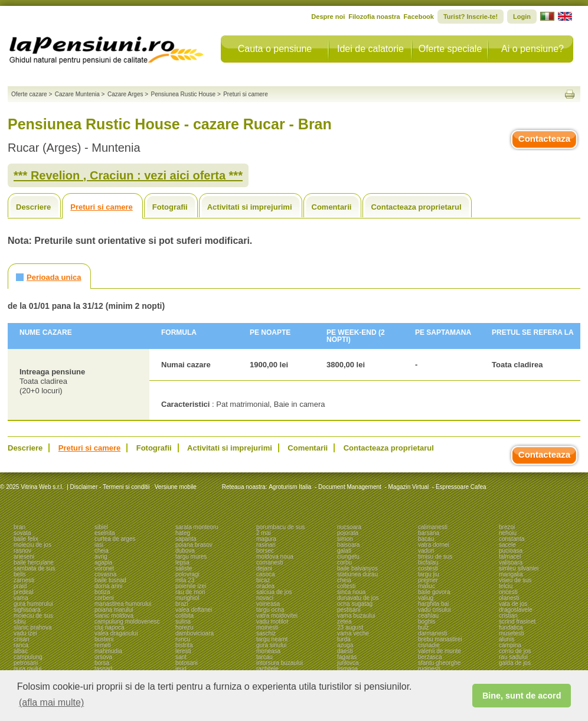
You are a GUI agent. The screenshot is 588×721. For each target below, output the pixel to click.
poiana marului (114, 610)
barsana (429, 533)
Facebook (419, 17)
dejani (264, 568)
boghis (427, 622)
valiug (426, 598)
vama (21, 598)
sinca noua (351, 592)
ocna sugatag (355, 604)
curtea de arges (115, 539)
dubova (185, 551)
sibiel (101, 527)
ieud (181, 669)
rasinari (266, 545)
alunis (507, 639)
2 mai (263, 533)
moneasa (268, 651)
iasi (99, 545)
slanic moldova (114, 616)
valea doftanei (194, 610)
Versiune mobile (175, 487)
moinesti (267, 627)
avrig (101, 557)
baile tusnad (110, 580)
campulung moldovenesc (127, 622)
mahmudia (108, 651)
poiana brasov (194, 545)
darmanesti (432, 633)
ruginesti (429, 669)
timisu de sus (435, 557)
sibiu (20, 622)
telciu (506, 586)
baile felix (26, 539)
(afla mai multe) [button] (51, 702)
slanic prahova (32, 627)
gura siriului (271, 645)
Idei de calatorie (370, 49)
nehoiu (508, 533)
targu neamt (272, 639)
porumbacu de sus (280, 527)
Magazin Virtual (409, 487)
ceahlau (428, 616)
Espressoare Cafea (461, 487)
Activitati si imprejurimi (250, 207)
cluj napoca (110, 627)
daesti (345, 651)
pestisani (349, 610)
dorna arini (108, 586)
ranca (21, 645)
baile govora (434, 592)
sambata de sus (35, 568)
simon (345, 539)
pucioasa (511, 551)
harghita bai (433, 604)
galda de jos (515, 663)
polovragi (187, 574)
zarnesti (24, 580)
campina (510, 645)
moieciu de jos (32, 545)
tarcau (264, 657)
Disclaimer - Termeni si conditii (110, 487)
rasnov (22, 551)
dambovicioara (195, 633)
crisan (22, 639)
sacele (507, 545)
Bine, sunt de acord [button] (522, 696)
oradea (265, 586)
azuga (345, 645)
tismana (347, 669)
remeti (103, 645)
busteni (104, 639)
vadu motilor (272, 622)
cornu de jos (515, 651)
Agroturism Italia (290, 487)
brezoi (507, 527)
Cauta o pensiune (275, 49)
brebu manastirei (440, 639)
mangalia (511, 574)
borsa (102, 663)
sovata (22, 533)
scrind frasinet (517, 622)
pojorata (348, 533)
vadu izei (25, 633)
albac (21, 651)
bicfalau (428, 562)
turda (344, 639)
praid (20, 586)
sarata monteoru (197, 527)
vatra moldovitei (277, 616)
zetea (344, 622)
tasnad (103, 669)
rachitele (267, 669)
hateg (183, 533)
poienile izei (191, 586)
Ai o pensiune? (533, 49)
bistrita (184, 645)
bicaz (263, 580)
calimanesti (433, 527)
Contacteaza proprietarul (416, 207)
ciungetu (348, 557)
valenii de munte (440, 651)
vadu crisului (435, 610)
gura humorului (33, 604)
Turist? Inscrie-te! (471, 17)
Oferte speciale (450, 49)
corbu (344, 562)
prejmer (428, 580)
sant (181, 657)
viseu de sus (515, 580)
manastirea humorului (123, 604)
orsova (103, 657)
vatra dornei (434, 545)
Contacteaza (544, 138)
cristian (508, 616)
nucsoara (349, 527)
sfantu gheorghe (439, 663)
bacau (426, 539)
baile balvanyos (357, 568)
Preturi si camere (102, 207)
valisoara (511, 562)
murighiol (187, 598)
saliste (184, 568)
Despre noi (328, 17)
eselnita (104, 533)
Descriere (33, 207)
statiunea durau (357, 574)
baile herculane (34, 562)
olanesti (509, 598)
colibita (184, 616)
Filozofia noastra (374, 17)
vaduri (426, 551)
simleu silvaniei (519, 568)
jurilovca (348, 663)
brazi (182, 604)
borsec (265, 551)
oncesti (508, 592)
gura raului (27, 669)
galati (344, 551)
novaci (265, 598)
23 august (350, 627)
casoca (266, 574)
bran (19, 527)
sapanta (186, 539)
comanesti (270, 562)
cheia (102, 551)
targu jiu (429, 574)
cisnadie (429, 645)
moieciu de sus (33, 616)
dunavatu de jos (358, 598)
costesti (428, 568)
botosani (187, 663)
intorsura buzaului (280, 663)
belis (20, 574)
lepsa (182, 562)
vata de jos (513, 604)
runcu (183, 639)
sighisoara (27, 610)
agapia (103, 562)
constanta (512, 539)
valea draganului (116, 633)
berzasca (430, 657)
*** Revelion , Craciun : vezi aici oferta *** (128, 175)
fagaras (347, 657)
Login (522, 17)
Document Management (350, 487)
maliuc (427, 586)
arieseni (24, 557)
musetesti (512, 633)
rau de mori (190, 592)
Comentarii (332, 207)
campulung (28, 657)
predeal (23, 592)
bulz (423, 627)
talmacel (510, 557)
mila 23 (185, 580)
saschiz (266, 633)
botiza (102, 592)
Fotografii (170, 207)
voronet (104, 568)
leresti (183, 651)
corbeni (104, 598)
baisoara (348, 545)
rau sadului (513, 657)
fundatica (511, 627)
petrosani (26, 663)
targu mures (191, 557)
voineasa (268, 604)
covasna (105, 574)
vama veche (353, 633)
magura (266, 539)
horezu (184, 627)
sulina (183, 622)
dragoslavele (516, 610)
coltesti (346, 586)
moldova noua (275, 557)
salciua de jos (274, 592)
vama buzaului (356, 616)
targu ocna (270, 610)
